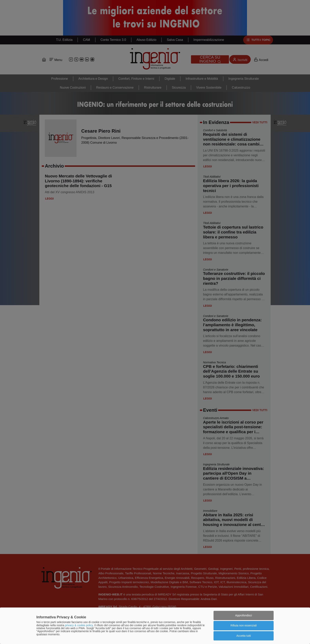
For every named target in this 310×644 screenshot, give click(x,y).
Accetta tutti (243, 636)
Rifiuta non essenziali (244, 625)
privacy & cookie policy (79, 625)
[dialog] (155, 626)
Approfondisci (244, 615)
